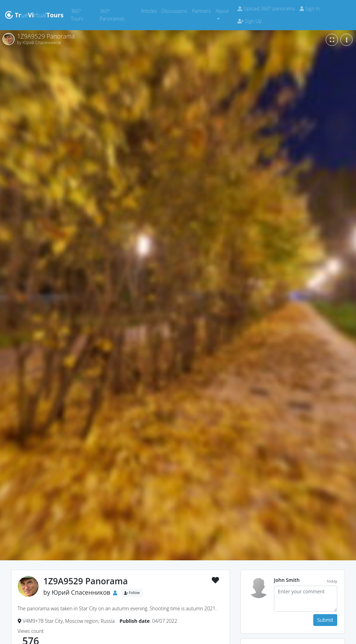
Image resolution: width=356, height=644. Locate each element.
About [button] (222, 11)
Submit (325, 620)
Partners (203, 11)
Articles (150, 11)
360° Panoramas (119, 15)
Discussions (176, 11)
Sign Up (250, 21)
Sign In (310, 9)
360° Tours (84, 15)
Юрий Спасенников (81, 592)
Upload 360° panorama (266, 9)
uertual (34, 15)
